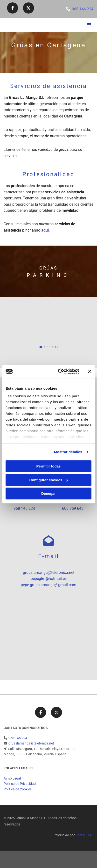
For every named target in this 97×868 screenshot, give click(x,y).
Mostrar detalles (68, 452)
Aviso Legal (12, 778)
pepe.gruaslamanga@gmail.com (48, 585)
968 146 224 (83, 9)
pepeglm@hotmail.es (49, 579)
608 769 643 (73, 508)
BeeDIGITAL (84, 835)
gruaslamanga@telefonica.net (49, 573)
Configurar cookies (49, 480)
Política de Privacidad (20, 784)
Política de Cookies (18, 789)
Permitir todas (49, 466)
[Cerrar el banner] (90, 372)
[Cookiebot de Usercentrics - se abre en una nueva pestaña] (59, 372)
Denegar (48, 493)
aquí (45, 230)
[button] (78, 25)
